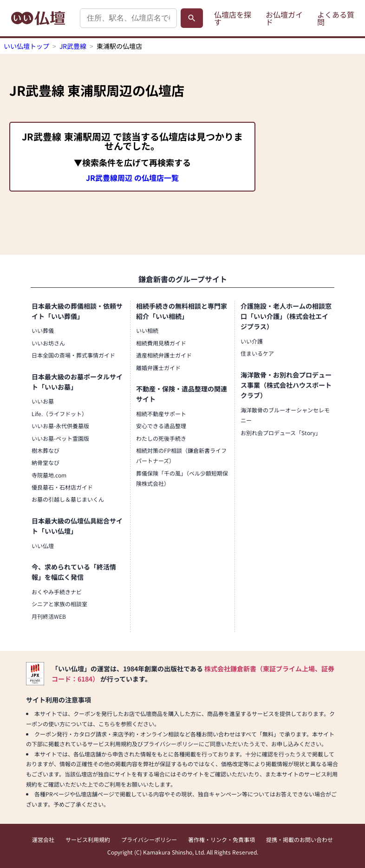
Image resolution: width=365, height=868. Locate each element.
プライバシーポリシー (149, 839)
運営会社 (43, 839)
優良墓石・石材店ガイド (62, 487)
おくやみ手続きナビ (57, 592)
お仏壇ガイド (284, 18)
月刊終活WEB (49, 616)
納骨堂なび (46, 462)
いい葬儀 (43, 330)
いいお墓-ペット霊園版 (60, 438)
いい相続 (147, 330)
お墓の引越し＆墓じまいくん (68, 499)
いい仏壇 (43, 546)
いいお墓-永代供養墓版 (60, 426)
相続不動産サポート (161, 414)
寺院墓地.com (49, 475)
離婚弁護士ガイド (158, 368)
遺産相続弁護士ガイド (164, 355)
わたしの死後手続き (161, 438)
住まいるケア (257, 353)
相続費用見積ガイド (161, 343)
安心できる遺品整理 (161, 426)
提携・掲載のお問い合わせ (300, 839)
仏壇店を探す (233, 18)
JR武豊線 (73, 46)
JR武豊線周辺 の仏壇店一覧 (132, 178)
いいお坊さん (48, 343)
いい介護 (252, 341)
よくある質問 (336, 18)
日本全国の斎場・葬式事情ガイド (73, 355)
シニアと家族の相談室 (59, 604)
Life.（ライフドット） (59, 414)
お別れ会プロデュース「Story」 (281, 433)
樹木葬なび (46, 450)
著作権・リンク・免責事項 (222, 839)
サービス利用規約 (88, 839)
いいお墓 (43, 401)
